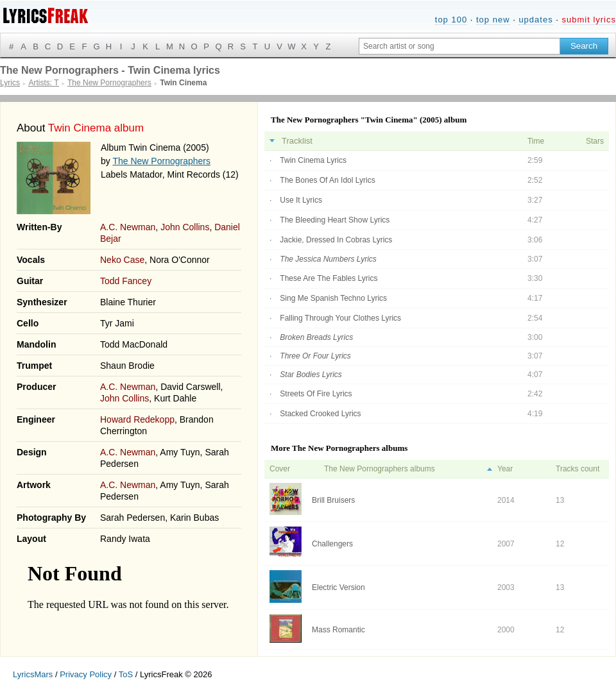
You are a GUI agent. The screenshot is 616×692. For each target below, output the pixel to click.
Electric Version (338, 587)
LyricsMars (33, 674)
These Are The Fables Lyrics (329, 278)
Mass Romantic (338, 630)
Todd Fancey (126, 281)
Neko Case (122, 260)
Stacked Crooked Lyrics (320, 414)
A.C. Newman (128, 227)
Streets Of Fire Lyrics (316, 394)
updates (535, 20)
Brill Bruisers (333, 500)
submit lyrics (589, 20)
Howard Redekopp (137, 419)
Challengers (332, 544)
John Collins (185, 227)
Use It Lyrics (301, 200)
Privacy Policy (86, 674)
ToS (126, 674)
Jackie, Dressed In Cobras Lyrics (336, 240)
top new (493, 20)
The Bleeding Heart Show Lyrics (335, 220)
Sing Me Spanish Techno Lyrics (333, 298)
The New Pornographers (161, 161)
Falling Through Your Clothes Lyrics (340, 318)
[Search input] (459, 46)
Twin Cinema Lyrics (313, 160)
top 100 (451, 20)
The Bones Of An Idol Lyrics (327, 180)
